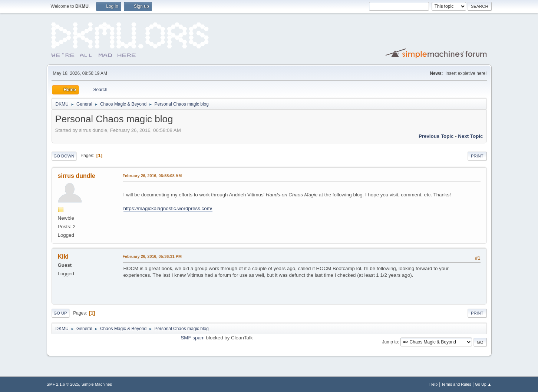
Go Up (60, 313)
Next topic (470, 136)
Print (477, 156)
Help (433, 384)
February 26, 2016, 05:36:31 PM (152, 256)
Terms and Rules (456, 384)
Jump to (390, 342)
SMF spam (192, 338)
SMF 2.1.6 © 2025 (63, 384)
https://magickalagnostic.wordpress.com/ (168, 208)
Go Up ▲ (483, 384)
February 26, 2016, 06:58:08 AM (152, 176)
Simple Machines (97, 384)
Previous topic (436, 136)
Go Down (64, 156)
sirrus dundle (77, 176)
